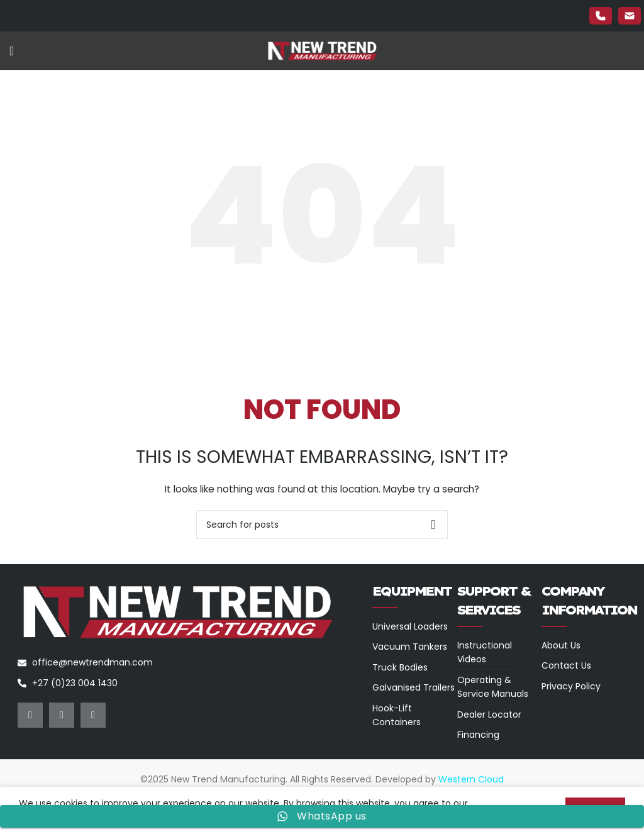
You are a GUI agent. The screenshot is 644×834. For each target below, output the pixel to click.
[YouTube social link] (93, 715)
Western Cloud (471, 779)
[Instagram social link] (62, 715)
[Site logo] (322, 50)
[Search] (322, 525)
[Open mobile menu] (12, 51)
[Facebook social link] (30, 715)
